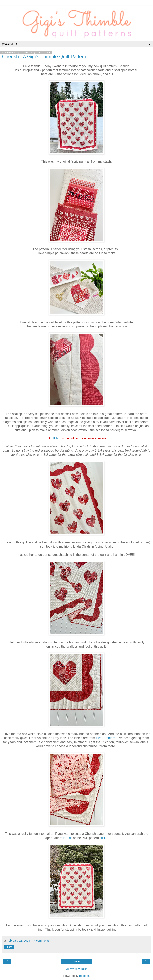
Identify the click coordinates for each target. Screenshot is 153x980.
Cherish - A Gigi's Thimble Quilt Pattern (44, 57)
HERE (56, 438)
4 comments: (42, 941)
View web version (76, 969)
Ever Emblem (106, 738)
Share (9, 947)
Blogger (84, 976)
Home (76, 961)
